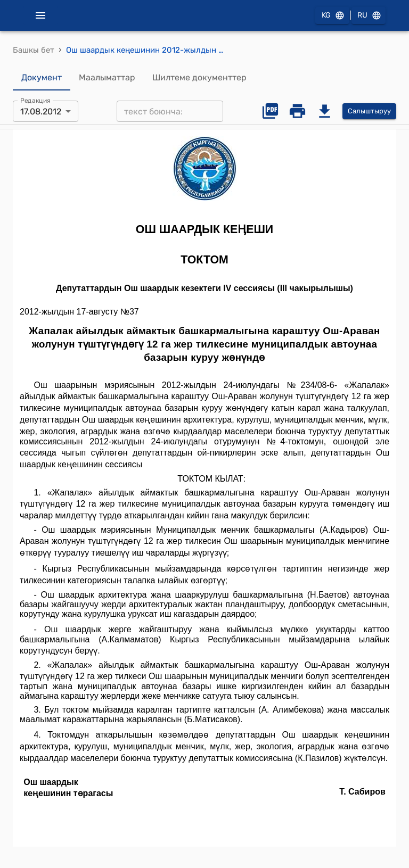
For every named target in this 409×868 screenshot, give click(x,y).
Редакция (35, 101)
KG (332, 16)
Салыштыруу (369, 111)
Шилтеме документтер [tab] (199, 78)
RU (369, 16)
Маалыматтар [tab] (107, 78)
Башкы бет (34, 50)
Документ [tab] (42, 78)
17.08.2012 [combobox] (41, 111)
